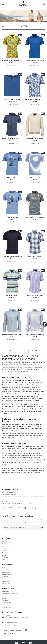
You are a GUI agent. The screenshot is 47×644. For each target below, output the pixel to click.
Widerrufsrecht (6, 574)
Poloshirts (5, 546)
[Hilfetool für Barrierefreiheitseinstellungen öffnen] (45, 324)
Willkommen (5, 591)
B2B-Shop (5, 605)
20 (32, 350)
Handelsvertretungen (8, 607)
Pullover (4, 553)
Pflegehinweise (6, 581)
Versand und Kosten (8, 570)
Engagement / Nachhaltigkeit (10, 594)
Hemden (4, 551)
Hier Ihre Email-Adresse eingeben (14, 527)
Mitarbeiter (5, 596)
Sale (3, 560)
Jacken (4, 555)
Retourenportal (6, 583)
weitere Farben (12, 65)
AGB (3, 568)
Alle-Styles (5, 542)
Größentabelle (6, 579)
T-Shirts (4, 548)
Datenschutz (6, 572)
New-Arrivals (6, 544)
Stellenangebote (7, 603)
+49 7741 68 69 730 (14, 508)
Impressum (5, 577)
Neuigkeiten (5, 600)
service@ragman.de (34, 508)
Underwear (5, 557)
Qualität (4, 598)
